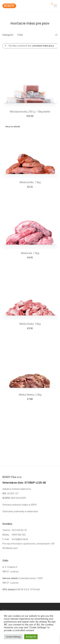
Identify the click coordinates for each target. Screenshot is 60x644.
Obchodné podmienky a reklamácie (20, 511)
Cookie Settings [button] (13, 637)
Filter (20, 35)
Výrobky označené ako (33, 46)
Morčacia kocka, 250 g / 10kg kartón (30, 112)
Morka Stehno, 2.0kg (30, 395)
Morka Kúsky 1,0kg (30, 324)
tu (30, 489)
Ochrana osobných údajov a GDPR (19, 505)
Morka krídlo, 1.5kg (30, 182)
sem (16, 548)
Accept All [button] (31, 637)
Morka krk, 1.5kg (30, 253)
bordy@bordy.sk (20, 539)
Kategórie (8, 35)
